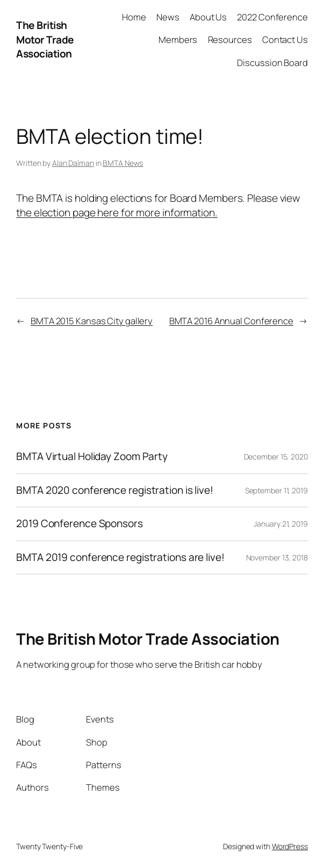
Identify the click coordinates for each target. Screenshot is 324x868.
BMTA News (123, 163)
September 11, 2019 (276, 490)
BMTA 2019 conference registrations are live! (120, 557)
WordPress (290, 846)
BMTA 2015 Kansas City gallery (92, 321)
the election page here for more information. (117, 213)
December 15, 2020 (276, 457)
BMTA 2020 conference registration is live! (115, 490)
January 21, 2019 (280, 524)
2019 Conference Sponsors (80, 524)
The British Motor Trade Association (45, 40)
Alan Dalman (73, 163)
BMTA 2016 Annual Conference (231, 321)
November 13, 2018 (277, 557)
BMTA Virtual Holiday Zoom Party (92, 457)
